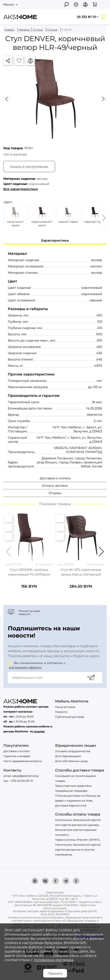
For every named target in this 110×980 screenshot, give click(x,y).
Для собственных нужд (71, 761)
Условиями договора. (54, 960)
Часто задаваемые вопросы (23, 761)
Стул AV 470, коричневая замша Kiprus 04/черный (81, 572)
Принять (55, 973)
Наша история (65, 707)
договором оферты (25, 667)
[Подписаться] (91, 678)
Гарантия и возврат (17, 756)
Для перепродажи (68, 756)
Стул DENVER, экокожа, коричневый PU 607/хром (29, 572)
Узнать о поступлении (29, 167)
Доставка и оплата (16, 751)
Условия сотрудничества (73, 751)
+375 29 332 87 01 (22, 781)
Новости (61, 712)
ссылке (39, 731)
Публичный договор (70, 717)
